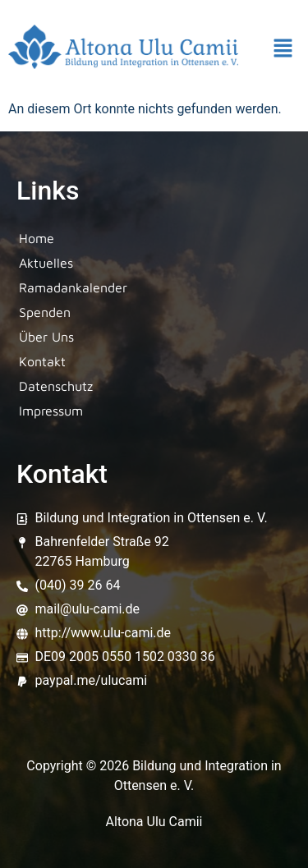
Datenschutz (56, 386)
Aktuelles (46, 263)
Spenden (45, 312)
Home (37, 238)
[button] (283, 50)
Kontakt (42, 361)
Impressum (51, 411)
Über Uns (46, 337)
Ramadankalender (73, 287)
